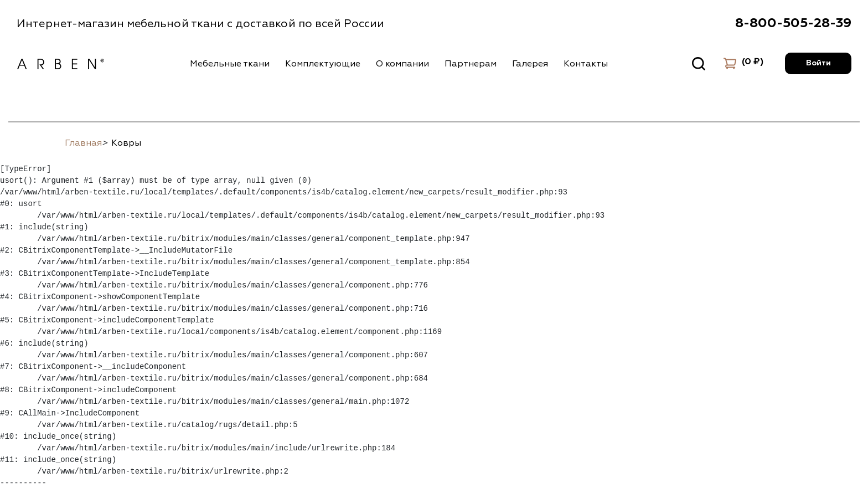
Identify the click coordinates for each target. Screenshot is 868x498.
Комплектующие (323, 64)
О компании (402, 64)
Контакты (586, 64)
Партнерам (471, 64)
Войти (818, 63)
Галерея (530, 64)
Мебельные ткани (230, 64)
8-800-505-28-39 (793, 23)
